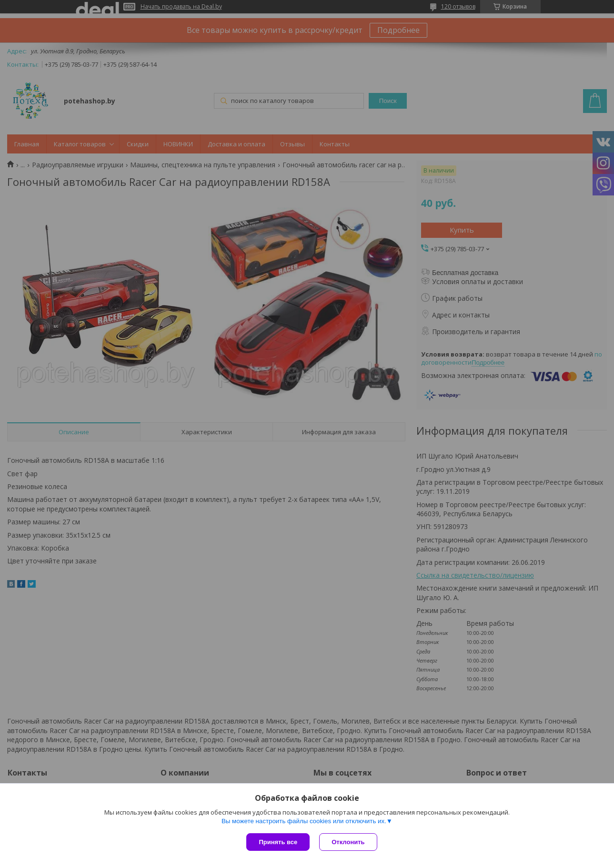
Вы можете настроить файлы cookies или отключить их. (304, 821)
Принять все (278, 842)
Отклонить (348, 842)
